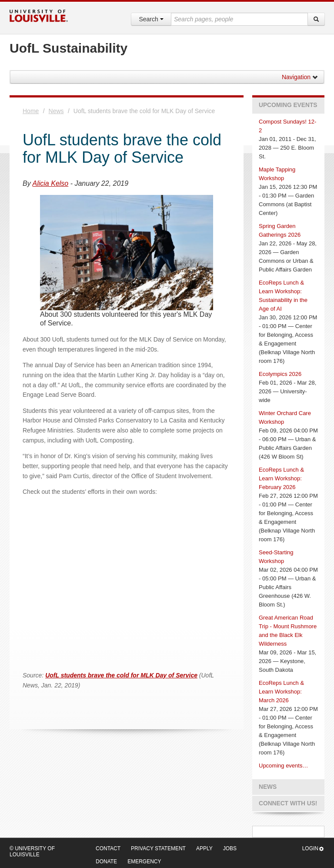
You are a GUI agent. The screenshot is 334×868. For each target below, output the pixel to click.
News (56, 111)
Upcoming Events (288, 105)
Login (313, 849)
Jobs (230, 848)
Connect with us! (288, 803)
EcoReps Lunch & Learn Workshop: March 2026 (281, 692)
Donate (106, 861)
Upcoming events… (283, 766)
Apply (204, 848)
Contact (108, 848)
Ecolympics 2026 (280, 374)
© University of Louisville (32, 851)
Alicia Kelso (51, 183)
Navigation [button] (300, 77)
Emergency (144, 861)
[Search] (316, 19)
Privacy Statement (158, 848)
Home (31, 111)
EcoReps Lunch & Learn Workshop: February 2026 (281, 478)
